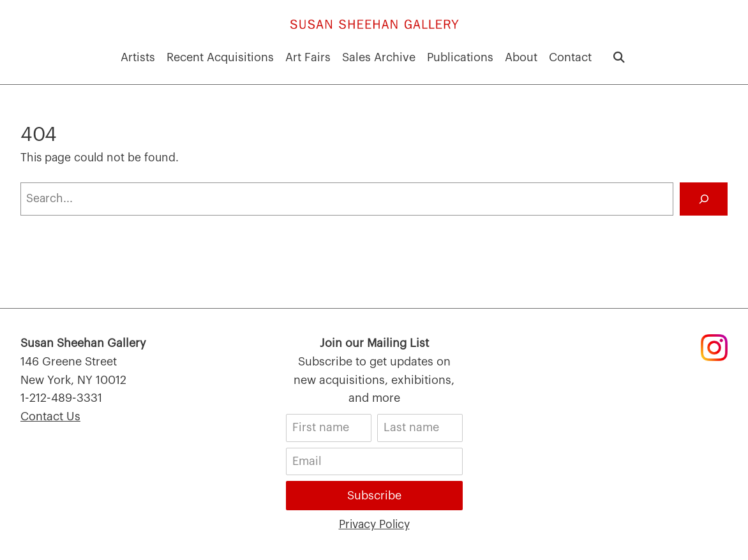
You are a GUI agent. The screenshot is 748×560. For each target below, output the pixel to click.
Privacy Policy (374, 525)
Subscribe (374, 496)
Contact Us (50, 416)
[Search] (704, 199)
